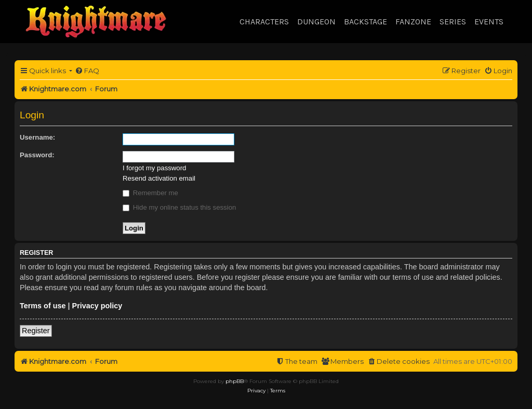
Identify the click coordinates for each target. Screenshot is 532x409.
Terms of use (43, 306)
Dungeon (316, 22)
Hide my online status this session (179, 207)
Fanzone (413, 22)
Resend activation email (159, 178)
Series (453, 22)
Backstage (365, 22)
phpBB (235, 381)
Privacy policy (97, 306)
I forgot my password (154, 168)
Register (36, 331)
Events (489, 22)
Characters (264, 22)
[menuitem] (87, 71)
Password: (37, 155)
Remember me (150, 193)
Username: (37, 137)
